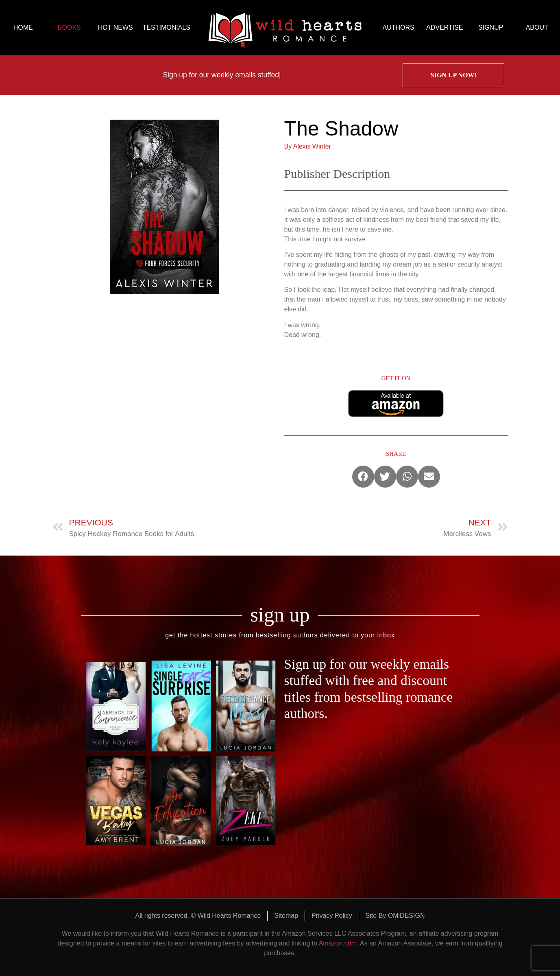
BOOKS (69, 27)
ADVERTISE (445, 27)
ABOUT (537, 27)
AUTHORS (399, 27)
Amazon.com (338, 943)
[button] (363, 477)
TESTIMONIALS (167, 27)
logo (285, 28)
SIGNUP (491, 27)
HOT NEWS (115, 27)
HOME (23, 27)
